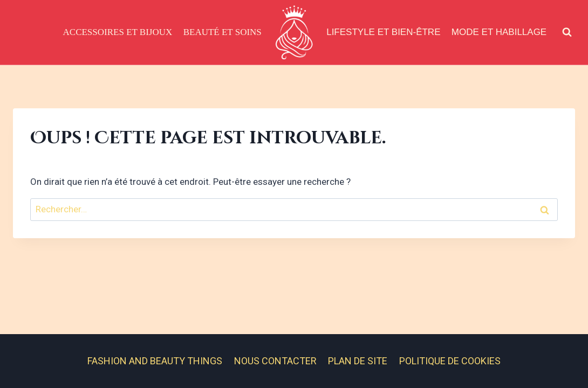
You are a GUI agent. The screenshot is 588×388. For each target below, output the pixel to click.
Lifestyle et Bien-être (383, 32)
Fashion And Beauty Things (155, 361)
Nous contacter (275, 361)
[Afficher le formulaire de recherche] (567, 32)
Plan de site (358, 361)
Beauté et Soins (223, 32)
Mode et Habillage (499, 32)
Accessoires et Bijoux (118, 32)
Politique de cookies (450, 361)
